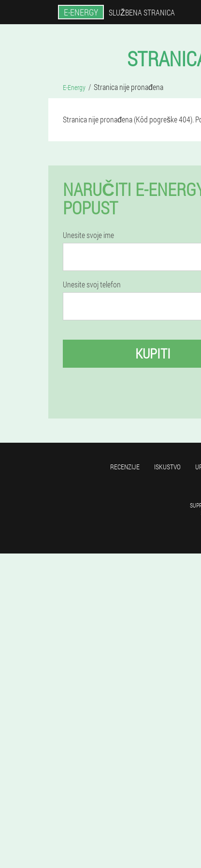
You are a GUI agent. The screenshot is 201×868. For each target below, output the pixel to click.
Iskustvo (167, 467)
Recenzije (125, 467)
